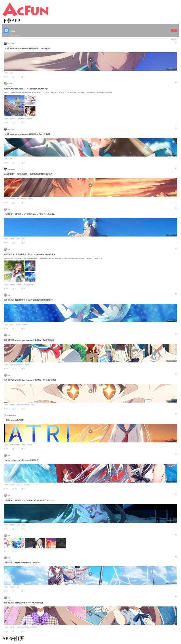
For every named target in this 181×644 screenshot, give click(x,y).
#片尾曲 (12, 525)
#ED (23, 525)
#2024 (12, 325)
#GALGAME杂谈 (21, 199)
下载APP (11, 21)
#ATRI (6, 73)
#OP (23, 239)
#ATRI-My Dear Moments (16, 365)
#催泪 (23, 445)
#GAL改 (18, 325)
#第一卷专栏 (21, 119)
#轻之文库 (13, 119)
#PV (11, 73)
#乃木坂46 (34, 627)
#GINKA (12, 485)
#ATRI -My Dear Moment (23, 627)
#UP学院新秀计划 (29, 284)
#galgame (30, 119)
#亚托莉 (31, 199)
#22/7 (18, 525)
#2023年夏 (27, 485)
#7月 (18, 239)
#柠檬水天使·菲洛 (15, 445)
